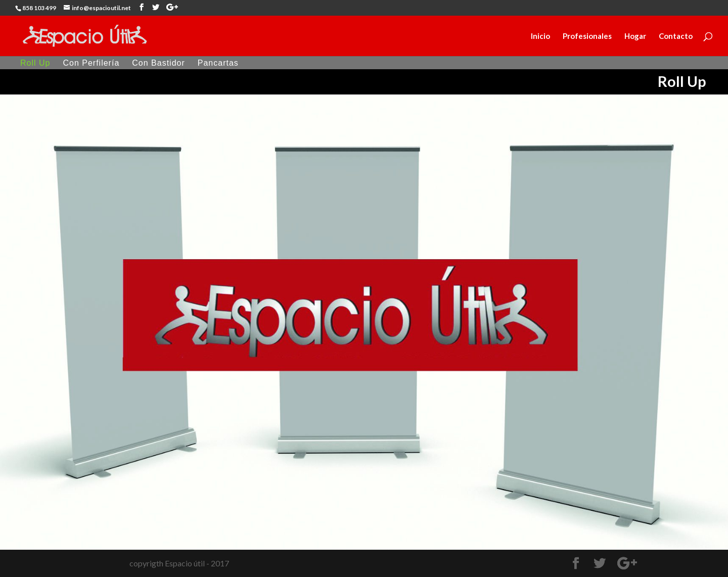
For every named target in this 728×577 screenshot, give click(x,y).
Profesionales (587, 36)
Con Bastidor (158, 63)
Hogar (635, 36)
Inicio (540, 36)
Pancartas (218, 63)
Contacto (676, 36)
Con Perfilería (91, 63)
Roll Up (35, 63)
